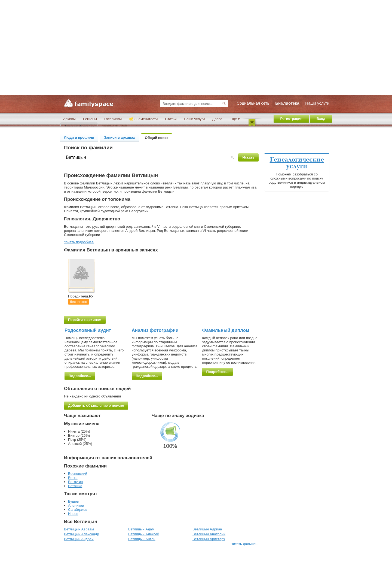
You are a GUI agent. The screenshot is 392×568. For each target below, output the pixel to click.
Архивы (69, 119)
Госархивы (113, 119)
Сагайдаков (78, 510)
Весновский (78, 474)
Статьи (171, 119)
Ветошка (75, 486)
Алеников (76, 505)
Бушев (73, 501)
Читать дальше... (245, 544)
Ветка (73, 478)
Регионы (90, 119)
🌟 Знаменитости (143, 119)
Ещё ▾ (235, 119)
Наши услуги (195, 119)
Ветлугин (75, 482)
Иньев (73, 514)
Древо (217, 119)
